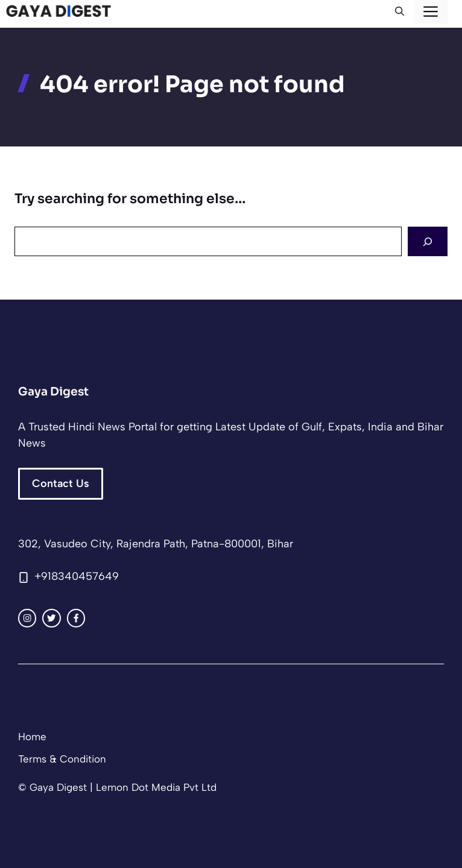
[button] (400, 12)
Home (32, 737)
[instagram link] (27, 618)
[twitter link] (51, 618)
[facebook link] (76, 618)
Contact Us (61, 483)
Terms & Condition (62, 759)
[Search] (428, 241)
